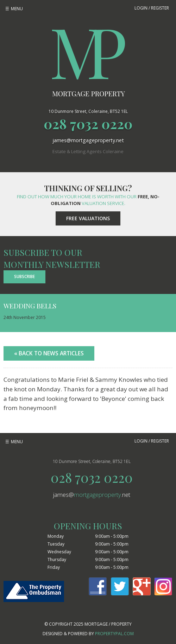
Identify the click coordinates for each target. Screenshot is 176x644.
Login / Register (152, 8)
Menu (17, 9)
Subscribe (24, 276)
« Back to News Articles (49, 353)
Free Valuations (88, 218)
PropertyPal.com (114, 634)
